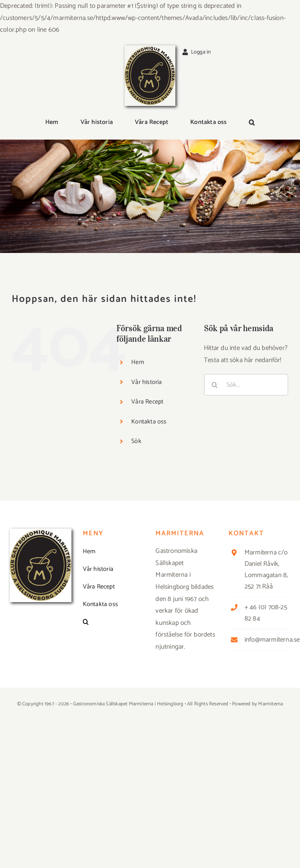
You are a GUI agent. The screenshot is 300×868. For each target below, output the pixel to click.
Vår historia (146, 382)
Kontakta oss (149, 422)
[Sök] (215, 385)
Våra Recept (147, 402)
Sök (136, 441)
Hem (138, 362)
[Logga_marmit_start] (150, 48)
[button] (252, 123)
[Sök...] (246, 385)
